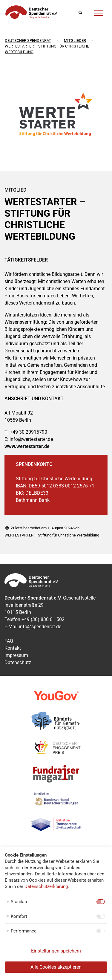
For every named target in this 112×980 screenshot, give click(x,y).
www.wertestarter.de (27, 446)
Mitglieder (75, 40)
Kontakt (13, 648)
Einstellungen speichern (56, 951)
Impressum (16, 655)
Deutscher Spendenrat (28, 40)
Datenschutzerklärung (46, 886)
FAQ (9, 641)
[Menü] (99, 12)
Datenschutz (18, 662)
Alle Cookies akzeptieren (56, 967)
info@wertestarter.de (31, 439)
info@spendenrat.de (40, 627)
